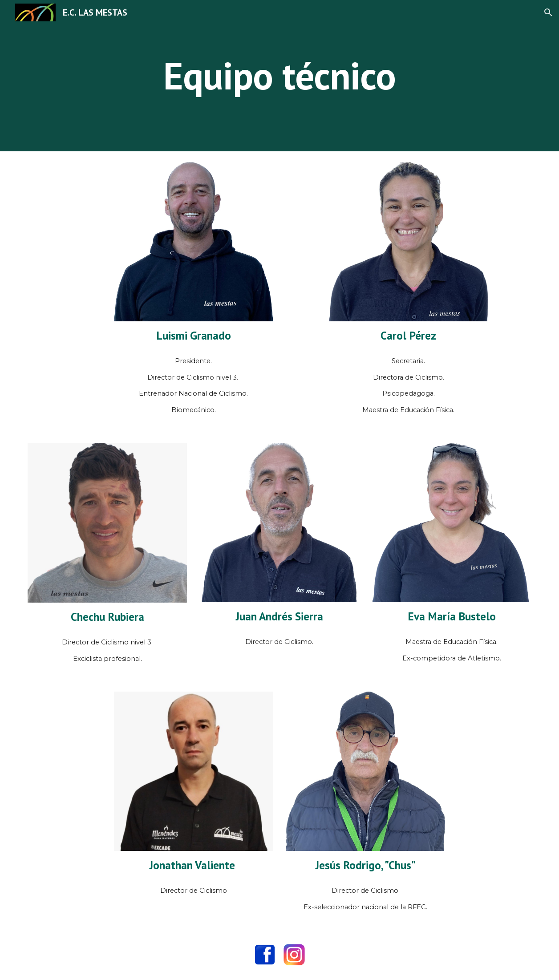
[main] (279, 75)
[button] (548, 12)
